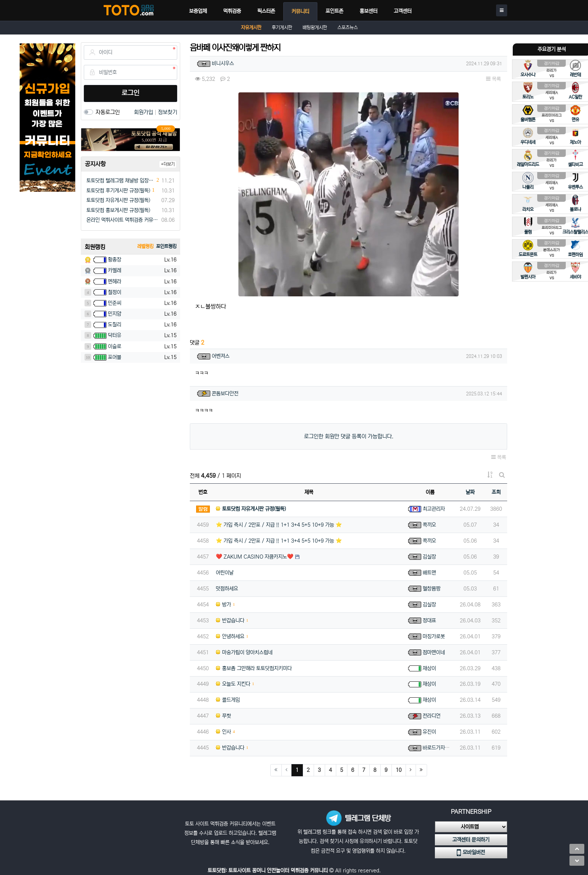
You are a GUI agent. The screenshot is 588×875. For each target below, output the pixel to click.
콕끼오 (429, 525)
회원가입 (144, 112)
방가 (223, 605)
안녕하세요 (230, 636)
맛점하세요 (227, 589)
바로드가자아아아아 (443, 748)
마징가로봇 (434, 636)
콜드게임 (228, 700)
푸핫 (223, 716)
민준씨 (115, 303)
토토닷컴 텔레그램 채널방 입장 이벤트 (120, 181)
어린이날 (225, 573)
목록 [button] (493, 79)
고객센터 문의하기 (471, 840)
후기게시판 (282, 28)
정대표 (429, 621)
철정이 (115, 292)
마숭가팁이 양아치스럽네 (244, 652)
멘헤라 (115, 282)
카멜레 (115, 270)
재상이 (429, 668)
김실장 (429, 557)
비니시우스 (223, 63)
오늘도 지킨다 (233, 684)
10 (399, 770)
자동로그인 (108, 112)
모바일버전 (471, 853)
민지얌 (115, 314)
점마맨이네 (434, 652)
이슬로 (115, 346)
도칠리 (115, 325)
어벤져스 (221, 356)
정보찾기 (168, 112)
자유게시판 (251, 28)
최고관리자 (434, 509)
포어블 (115, 357)
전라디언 (432, 716)
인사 (223, 732)
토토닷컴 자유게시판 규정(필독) (118, 200)
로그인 (131, 93)
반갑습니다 (230, 621)
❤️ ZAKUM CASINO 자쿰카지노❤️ (255, 557)
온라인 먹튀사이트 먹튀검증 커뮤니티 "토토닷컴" (123, 220)
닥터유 (115, 335)
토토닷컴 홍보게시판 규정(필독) (118, 210)
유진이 (429, 732)
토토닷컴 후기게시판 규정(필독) (118, 191)
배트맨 (429, 573)
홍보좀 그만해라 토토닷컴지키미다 (254, 668)
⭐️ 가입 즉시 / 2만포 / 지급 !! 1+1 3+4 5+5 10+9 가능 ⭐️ (279, 525)
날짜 (470, 492)
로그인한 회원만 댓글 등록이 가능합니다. (349, 436)
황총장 (115, 260)
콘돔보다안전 (225, 394)
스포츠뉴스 (348, 28)
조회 (496, 492)
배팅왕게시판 (315, 28)
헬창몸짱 (432, 589)
